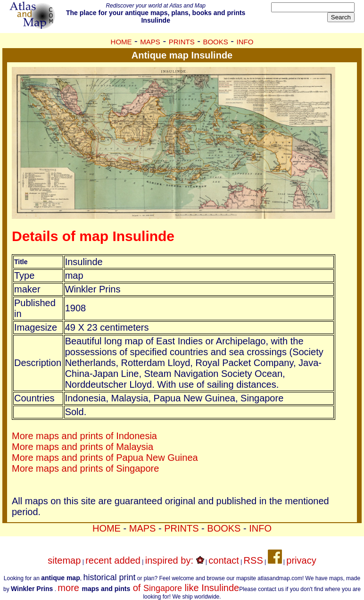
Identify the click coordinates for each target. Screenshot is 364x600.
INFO (245, 42)
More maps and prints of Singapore (85, 468)
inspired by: (175, 560)
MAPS (150, 42)
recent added (113, 560)
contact (223, 560)
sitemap (64, 560)
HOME (121, 42)
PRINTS (182, 42)
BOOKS (215, 42)
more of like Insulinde (148, 588)
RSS (253, 560)
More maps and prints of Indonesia (84, 436)
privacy (301, 560)
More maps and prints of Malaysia (83, 447)
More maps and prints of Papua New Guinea (105, 458)
